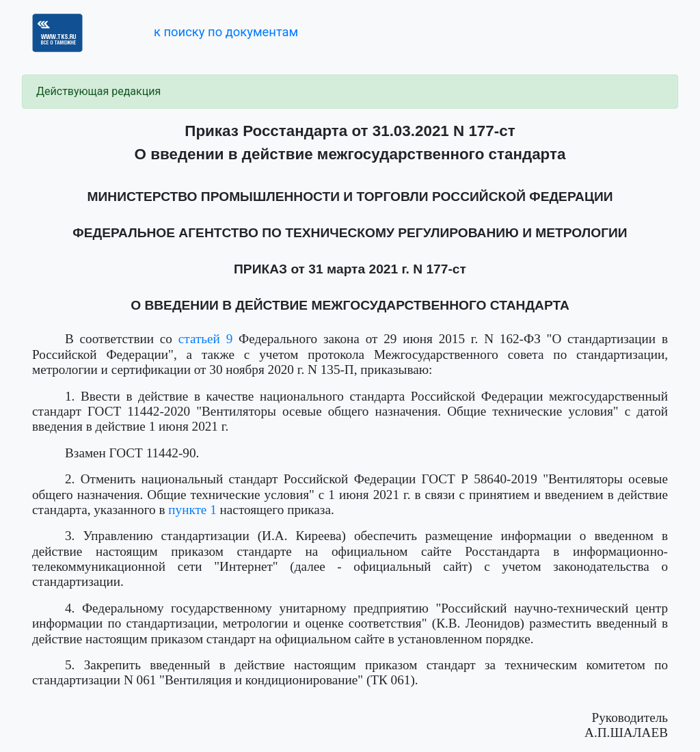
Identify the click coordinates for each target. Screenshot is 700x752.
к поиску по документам (226, 32)
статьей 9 (205, 339)
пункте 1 (192, 510)
